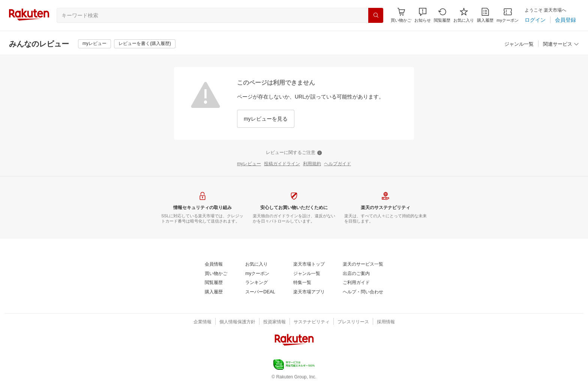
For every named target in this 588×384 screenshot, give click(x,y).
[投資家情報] (274, 322)
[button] (423, 15)
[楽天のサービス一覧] (363, 264)
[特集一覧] (302, 283)
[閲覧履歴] (442, 15)
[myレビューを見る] (266, 119)
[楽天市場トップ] (309, 264)
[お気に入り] (464, 15)
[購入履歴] (485, 15)
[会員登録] (565, 20)
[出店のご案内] (356, 274)
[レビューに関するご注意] (294, 153)
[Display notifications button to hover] (401, 15)
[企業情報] (202, 322)
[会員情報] (214, 264)
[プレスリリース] (353, 322)
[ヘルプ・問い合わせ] (363, 292)
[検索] (376, 15)
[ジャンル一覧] (519, 44)
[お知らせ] (423, 15)
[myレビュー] (94, 44)
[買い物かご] (216, 274)
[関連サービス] (561, 44)
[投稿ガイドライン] (282, 164)
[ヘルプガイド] (337, 164)
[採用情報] (386, 322)
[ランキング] (256, 283)
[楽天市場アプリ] (309, 292)
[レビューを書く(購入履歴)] (145, 44)
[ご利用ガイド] (356, 283)
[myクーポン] (508, 15)
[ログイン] (535, 20)
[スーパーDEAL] (260, 292)
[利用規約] (312, 164)
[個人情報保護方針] (237, 322)
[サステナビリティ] (312, 322)
